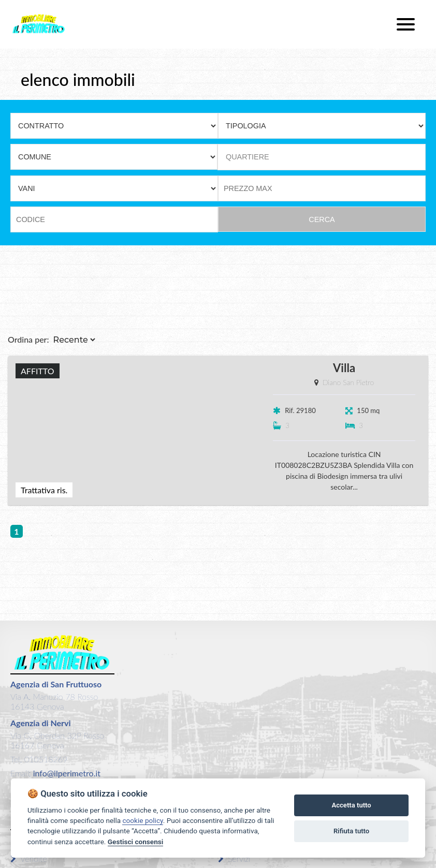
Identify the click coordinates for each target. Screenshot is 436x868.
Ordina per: (28, 339)
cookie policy (142, 820)
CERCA (322, 219)
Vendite (29, 858)
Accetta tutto (351, 805)
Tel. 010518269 (39, 759)
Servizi (234, 858)
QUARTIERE (248, 157)
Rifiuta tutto (351, 831)
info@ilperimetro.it (66, 773)
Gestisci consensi (135, 842)
